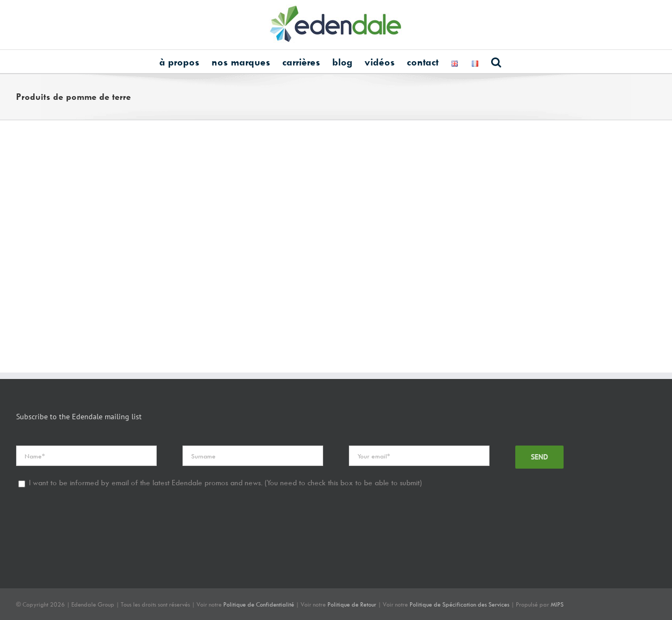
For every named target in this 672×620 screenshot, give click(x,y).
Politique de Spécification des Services (459, 604)
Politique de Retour (352, 604)
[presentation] (98, 530)
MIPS (557, 604)
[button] (496, 61)
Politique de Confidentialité (259, 604)
